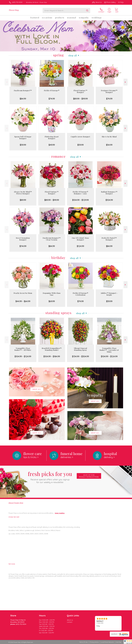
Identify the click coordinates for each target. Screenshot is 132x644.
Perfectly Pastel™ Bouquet (109, 239)
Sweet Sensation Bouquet (23, 239)
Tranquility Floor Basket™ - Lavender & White (109, 350)
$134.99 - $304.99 (80, 356)
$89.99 (23, 200)
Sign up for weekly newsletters (89, 476)
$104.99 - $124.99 (23, 356)
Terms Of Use (83, 642)
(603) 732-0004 (17, 2)
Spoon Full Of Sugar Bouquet (23, 138)
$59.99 (23, 145)
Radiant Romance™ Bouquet (109, 193)
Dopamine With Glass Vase (52, 294)
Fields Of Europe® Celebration (80, 294)
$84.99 (23, 99)
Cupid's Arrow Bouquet (80, 137)
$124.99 (80, 246)
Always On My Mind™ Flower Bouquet (23, 193)
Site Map (119, 642)
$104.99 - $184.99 (52, 356)
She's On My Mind (109, 137)
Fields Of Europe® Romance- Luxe (80, 193)
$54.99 (109, 145)
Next (126, 82)
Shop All (73, 55)
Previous (7, 82)
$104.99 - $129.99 (80, 200)
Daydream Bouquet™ (23, 90)
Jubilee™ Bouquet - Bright (109, 294)
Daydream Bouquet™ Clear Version (52, 239)
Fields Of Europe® (52, 90)
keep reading (60, 513)
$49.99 (52, 145)
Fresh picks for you (50, 477)
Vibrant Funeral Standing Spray (80, 349)
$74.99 (52, 99)
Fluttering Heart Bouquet (52, 138)
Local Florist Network (107, 642)
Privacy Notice (94, 642)
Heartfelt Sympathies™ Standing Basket (52, 349)
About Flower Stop (16, 503)
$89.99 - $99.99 (80, 99)
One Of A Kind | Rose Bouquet (80, 239)
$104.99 (109, 200)
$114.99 (23, 246)
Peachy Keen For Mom (23, 293)
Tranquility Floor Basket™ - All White (23, 349)
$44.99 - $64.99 (23, 301)
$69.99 (52, 301)
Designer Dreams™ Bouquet (109, 91)
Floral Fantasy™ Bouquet (80, 91)
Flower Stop (14, 10)
